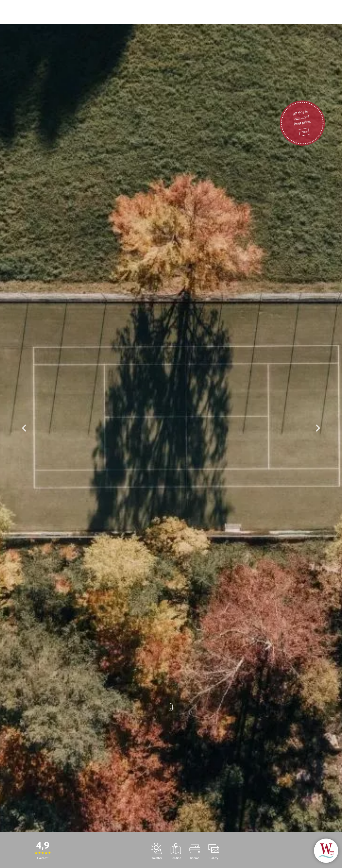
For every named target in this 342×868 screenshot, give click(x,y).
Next (318, 428)
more (304, 132)
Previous (24, 428)
